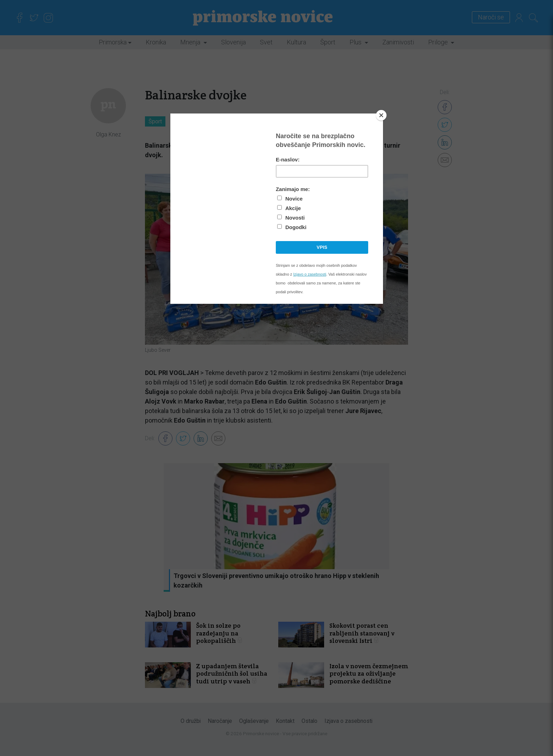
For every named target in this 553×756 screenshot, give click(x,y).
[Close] (381, 115)
